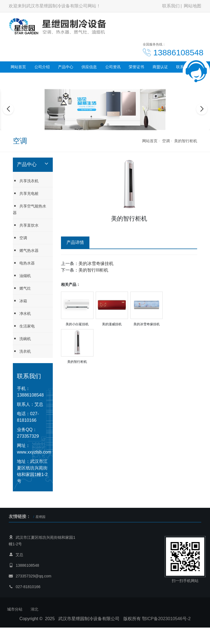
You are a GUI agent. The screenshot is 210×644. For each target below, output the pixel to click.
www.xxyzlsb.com (34, 452)
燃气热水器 (26, 250)
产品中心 (66, 67)
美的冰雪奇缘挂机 (96, 263)
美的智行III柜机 (93, 270)
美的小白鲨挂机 (77, 324)
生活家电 (24, 326)
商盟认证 (160, 67)
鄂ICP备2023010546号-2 (166, 619)
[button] (102, 125)
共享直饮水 (26, 225)
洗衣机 (22, 351)
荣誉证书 (136, 67)
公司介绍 (42, 67)
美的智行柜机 (186, 141)
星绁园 (40, 517)
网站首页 (18, 67)
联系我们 (171, 6)
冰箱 (20, 301)
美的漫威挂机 (112, 324)
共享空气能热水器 (30, 209)
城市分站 (15, 609)
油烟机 (22, 276)
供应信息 (89, 67)
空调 (166, 141)
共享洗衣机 (26, 181)
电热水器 (24, 263)
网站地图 (192, 6)
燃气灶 (22, 288)
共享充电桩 (26, 193)
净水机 (22, 313)
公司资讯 (113, 67)
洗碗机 (22, 339)
